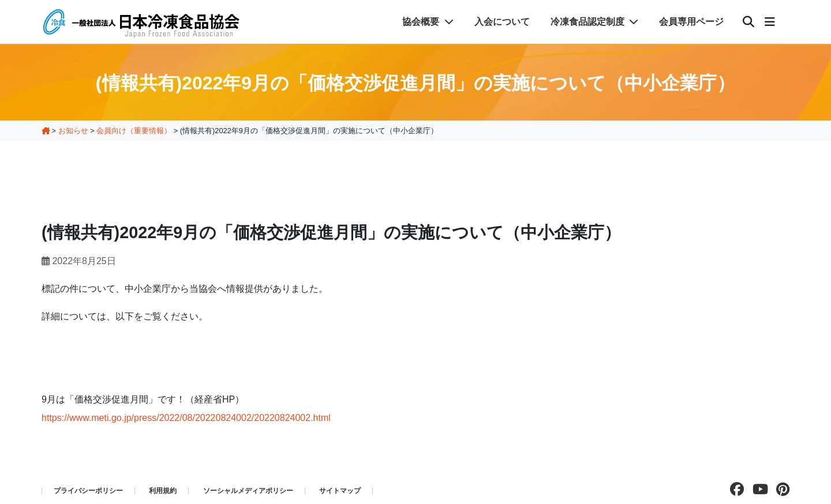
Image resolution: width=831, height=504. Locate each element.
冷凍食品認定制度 (594, 22)
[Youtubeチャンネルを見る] (757, 489)
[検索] (748, 22)
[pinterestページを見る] (780, 489)
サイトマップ (340, 491)
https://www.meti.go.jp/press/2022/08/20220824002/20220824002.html (186, 418)
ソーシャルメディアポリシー (248, 491)
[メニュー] (770, 22)
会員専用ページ (691, 22)
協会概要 (428, 22)
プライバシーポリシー (88, 491)
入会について (502, 22)
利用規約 (163, 491)
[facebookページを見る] (734, 489)
